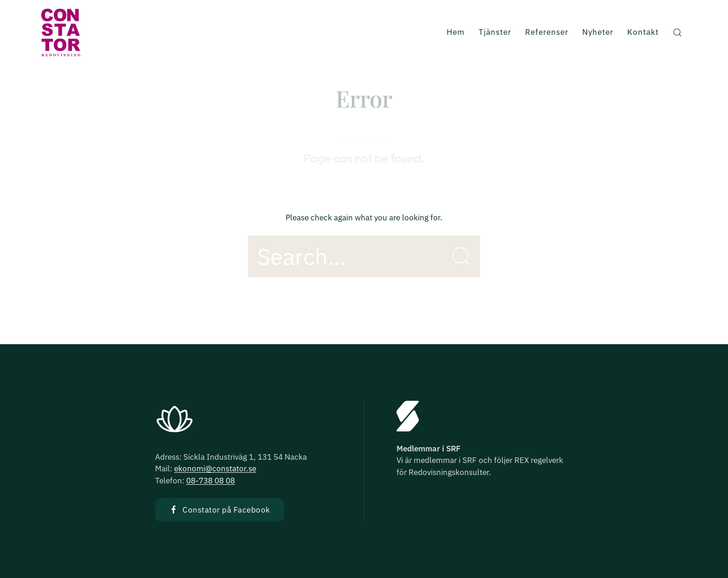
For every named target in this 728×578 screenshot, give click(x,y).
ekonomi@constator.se (215, 469)
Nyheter (598, 32)
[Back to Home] (60, 32)
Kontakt (643, 32)
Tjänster (495, 32)
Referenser (547, 32)
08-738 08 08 (211, 481)
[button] (677, 32)
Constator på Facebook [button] (220, 510)
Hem (456, 32)
